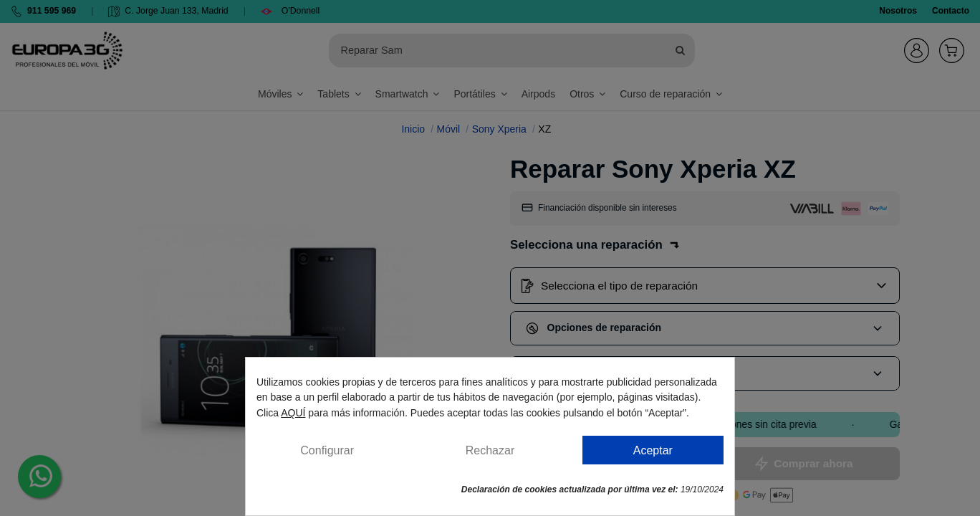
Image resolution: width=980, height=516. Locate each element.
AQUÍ (293, 413)
